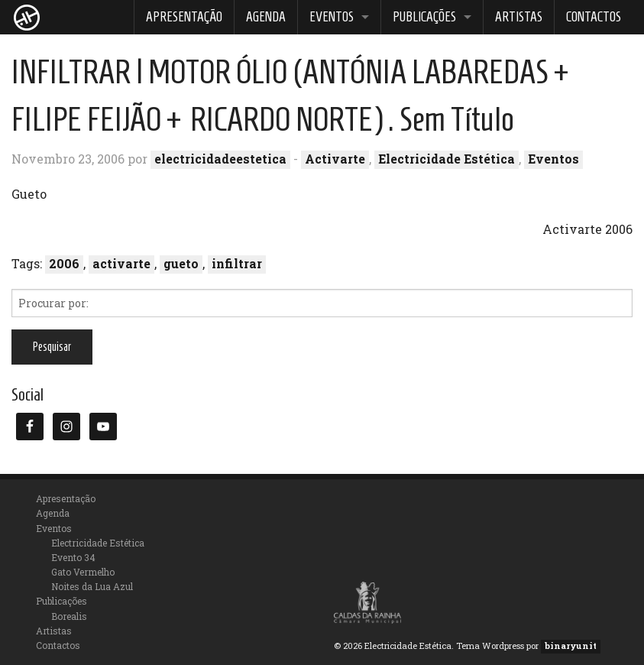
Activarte (335, 159)
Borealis (69, 616)
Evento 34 (73, 557)
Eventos (332, 17)
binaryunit (571, 646)
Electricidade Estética (447, 159)
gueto (181, 263)
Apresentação (184, 17)
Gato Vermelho (83, 572)
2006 (64, 263)
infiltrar (237, 263)
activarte (121, 263)
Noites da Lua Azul (92, 586)
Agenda (266, 17)
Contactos (594, 17)
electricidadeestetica (220, 159)
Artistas (519, 17)
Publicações (424, 17)
